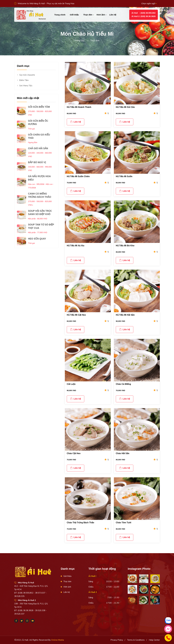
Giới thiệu (74, 15)
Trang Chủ (80, 41)
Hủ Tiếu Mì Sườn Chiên (78, 176)
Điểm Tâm (23, 80)
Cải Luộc (71, 384)
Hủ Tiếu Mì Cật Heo (76, 315)
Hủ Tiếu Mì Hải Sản (125, 315)
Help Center (154, 640)
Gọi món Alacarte (26, 75)
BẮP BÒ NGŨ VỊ (37, 162)
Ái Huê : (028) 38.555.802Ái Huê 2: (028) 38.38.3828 (144, 15)
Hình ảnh (101, 15)
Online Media (58, 640)
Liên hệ (113, 15)
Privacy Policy (117, 640)
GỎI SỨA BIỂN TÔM (39, 107)
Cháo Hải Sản (123, 453)
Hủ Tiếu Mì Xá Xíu (76, 246)
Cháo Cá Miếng (123, 384)
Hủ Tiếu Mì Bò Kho (125, 246)
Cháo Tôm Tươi (124, 523)
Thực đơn (88, 15)
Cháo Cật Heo (74, 453)
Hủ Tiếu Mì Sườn (124, 176)
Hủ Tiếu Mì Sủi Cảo (125, 107)
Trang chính (60, 15)
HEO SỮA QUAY (37, 239)
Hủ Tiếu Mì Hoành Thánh (79, 107)
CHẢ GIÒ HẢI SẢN (38, 148)
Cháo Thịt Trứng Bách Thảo (80, 523)
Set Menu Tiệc (25, 86)
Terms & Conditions (136, 640)
